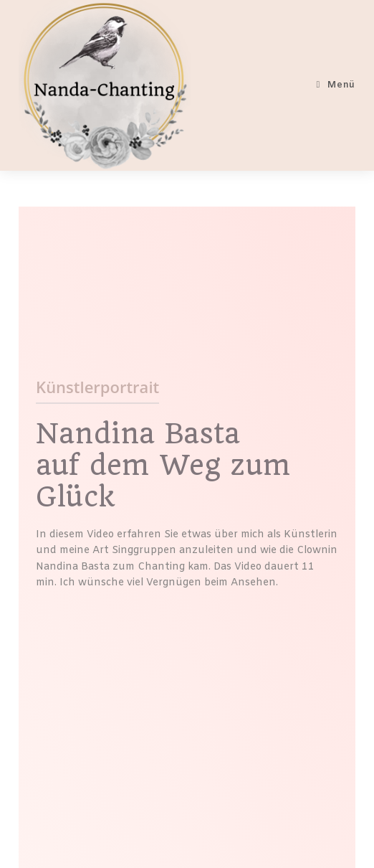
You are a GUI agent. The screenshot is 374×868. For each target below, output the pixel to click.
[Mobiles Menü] (336, 85)
